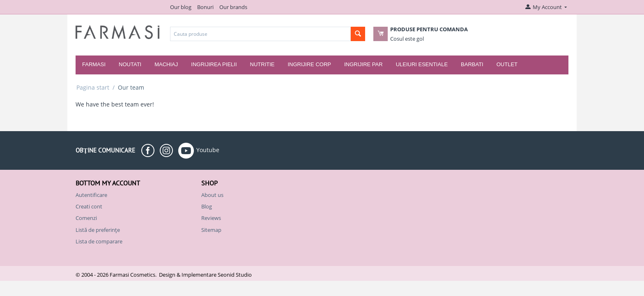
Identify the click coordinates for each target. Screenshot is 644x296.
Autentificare (91, 195)
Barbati (472, 64)
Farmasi (94, 64)
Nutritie (262, 64)
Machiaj (166, 64)
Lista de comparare (99, 241)
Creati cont (89, 206)
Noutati (130, 64)
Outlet (507, 64)
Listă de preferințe (98, 230)
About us (212, 195)
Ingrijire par (363, 64)
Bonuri (205, 7)
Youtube (199, 150)
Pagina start (93, 87)
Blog (207, 206)
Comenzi (86, 218)
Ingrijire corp (309, 64)
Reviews (211, 218)
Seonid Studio (235, 275)
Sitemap (211, 230)
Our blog (181, 7)
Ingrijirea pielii (214, 64)
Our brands (233, 7)
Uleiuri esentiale (422, 64)
